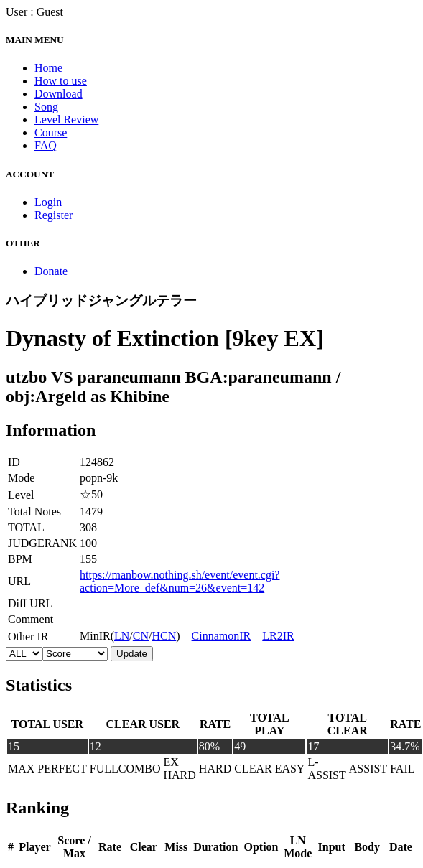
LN (122, 636)
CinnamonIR (222, 636)
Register (54, 215)
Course (51, 132)
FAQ (46, 145)
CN (141, 636)
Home (48, 68)
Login (48, 202)
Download (59, 94)
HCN (164, 636)
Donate (51, 271)
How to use (61, 81)
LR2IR (278, 636)
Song (46, 107)
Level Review (66, 120)
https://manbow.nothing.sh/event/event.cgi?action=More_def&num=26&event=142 (180, 581)
